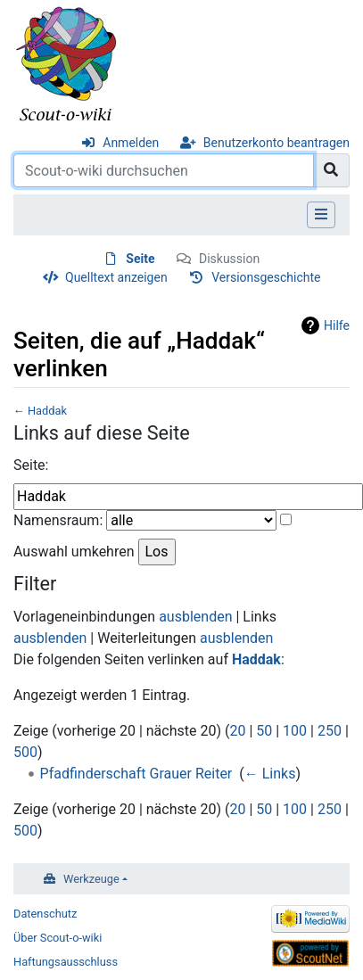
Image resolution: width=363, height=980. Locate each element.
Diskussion (229, 259)
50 (264, 731)
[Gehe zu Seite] (331, 170)
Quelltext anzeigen (116, 277)
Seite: (31, 465)
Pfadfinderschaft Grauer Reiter (136, 774)
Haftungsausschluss (66, 962)
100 (295, 731)
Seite (140, 259)
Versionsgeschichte (266, 277)
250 (330, 731)
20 (237, 731)
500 (25, 752)
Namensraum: (58, 520)
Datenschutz (45, 914)
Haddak (47, 411)
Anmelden (131, 143)
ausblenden (195, 617)
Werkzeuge (91, 879)
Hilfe (337, 325)
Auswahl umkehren (74, 552)
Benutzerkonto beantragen (276, 143)
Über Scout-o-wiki (58, 938)
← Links (270, 774)
